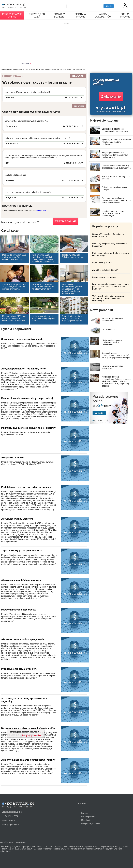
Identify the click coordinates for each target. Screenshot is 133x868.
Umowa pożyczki (109, 329)
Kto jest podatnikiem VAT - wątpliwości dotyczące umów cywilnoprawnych (115, 155)
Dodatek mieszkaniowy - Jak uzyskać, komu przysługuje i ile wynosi (73, 318)
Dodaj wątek (78, 76)
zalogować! (41, 211)
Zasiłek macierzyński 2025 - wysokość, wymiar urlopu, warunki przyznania (14, 287)
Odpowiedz (79, 106)
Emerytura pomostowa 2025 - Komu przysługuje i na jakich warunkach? (44, 287)
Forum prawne (125, 15)
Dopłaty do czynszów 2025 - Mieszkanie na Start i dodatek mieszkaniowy (14, 257)
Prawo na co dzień (37, 15)
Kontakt (85, 813)
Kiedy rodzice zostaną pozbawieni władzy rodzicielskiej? (112, 342)
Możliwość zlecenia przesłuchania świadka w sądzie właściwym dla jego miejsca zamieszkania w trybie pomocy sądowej (116, 381)
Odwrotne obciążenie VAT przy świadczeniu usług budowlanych (116, 167)
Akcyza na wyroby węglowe (17, 519)
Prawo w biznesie (59, 15)
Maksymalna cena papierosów (19, 610)
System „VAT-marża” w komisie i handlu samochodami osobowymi (116, 142)
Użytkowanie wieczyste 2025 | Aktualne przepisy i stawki (43, 318)
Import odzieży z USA (102, 263)
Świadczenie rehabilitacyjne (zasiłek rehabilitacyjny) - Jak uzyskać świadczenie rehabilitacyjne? (72, 289)
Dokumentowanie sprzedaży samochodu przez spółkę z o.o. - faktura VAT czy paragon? (110, 287)
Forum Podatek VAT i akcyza (56, 69)
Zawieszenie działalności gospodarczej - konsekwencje (115, 130)
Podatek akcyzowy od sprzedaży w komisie (26, 487)
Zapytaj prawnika (32, 735)
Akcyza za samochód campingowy (21, 580)
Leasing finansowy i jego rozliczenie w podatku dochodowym (113, 213)
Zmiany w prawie (80, 15)
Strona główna (6, 69)
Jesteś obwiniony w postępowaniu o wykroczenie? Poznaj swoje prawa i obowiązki (116, 355)
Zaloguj (125, 6)
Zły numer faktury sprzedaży (105, 270)
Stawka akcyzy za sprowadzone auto (22, 339)
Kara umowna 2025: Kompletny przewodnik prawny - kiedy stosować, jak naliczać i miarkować (43, 258)
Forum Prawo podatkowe (35, 69)
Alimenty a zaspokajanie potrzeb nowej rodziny (28, 760)
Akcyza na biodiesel (13, 457)
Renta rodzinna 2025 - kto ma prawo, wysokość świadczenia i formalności (14, 318)
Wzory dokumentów (103, 15)
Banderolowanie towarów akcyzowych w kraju (28, 398)
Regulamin (86, 820)
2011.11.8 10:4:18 (73, 98)
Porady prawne (88, 817)
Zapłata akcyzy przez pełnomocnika (22, 550)
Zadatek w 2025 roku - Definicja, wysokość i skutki (74, 256)
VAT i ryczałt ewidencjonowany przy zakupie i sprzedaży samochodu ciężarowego (108, 298)
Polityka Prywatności (91, 824)
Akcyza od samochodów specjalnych (23, 639)
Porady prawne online (12, 15)
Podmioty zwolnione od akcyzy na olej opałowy (28, 428)
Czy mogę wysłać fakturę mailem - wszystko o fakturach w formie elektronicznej (116, 200)
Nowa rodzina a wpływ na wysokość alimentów (28, 728)
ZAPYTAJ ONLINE (66, 221)
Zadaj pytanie (111, 96)
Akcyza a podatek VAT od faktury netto (23, 369)
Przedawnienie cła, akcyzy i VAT (20, 669)
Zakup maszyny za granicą (104, 277)
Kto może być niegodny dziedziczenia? (112, 320)
